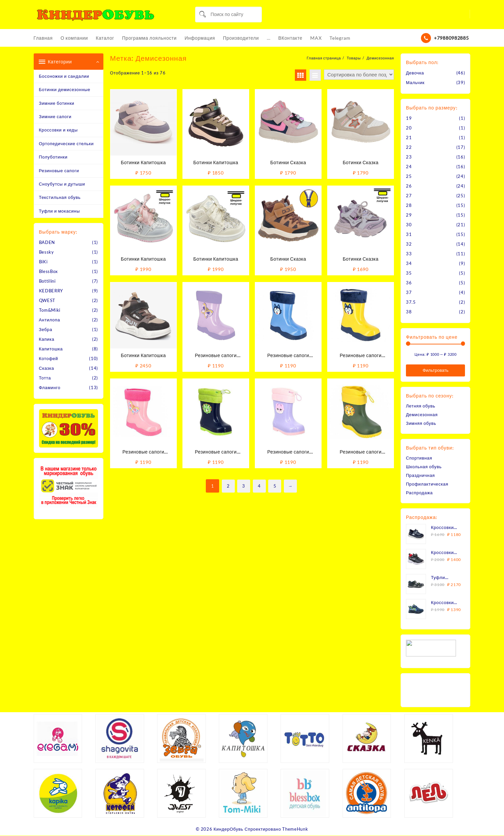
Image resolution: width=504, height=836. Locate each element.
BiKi (43, 262)
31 (409, 234)
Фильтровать (436, 370)
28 (409, 205)
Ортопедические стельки (66, 144)
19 (409, 118)
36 (409, 283)
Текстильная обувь (60, 198)
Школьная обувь (424, 467)
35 (409, 273)
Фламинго (50, 388)
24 (409, 167)
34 (409, 263)
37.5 (411, 302)
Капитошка (51, 349)
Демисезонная (422, 414)
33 (409, 254)
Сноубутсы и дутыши (62, 184)
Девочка (415, 73)
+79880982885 (451, 38)
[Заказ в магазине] (359, 75)
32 (409, 244)
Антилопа (50, 320)
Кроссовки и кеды (58, 130)
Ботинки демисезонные (65, 90)
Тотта (45, 378)
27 (409, 196)
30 (409, 225)
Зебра (46, 330)
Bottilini (47, 281)
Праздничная (420, 475)
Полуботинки (53, 157)
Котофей (49, 359)
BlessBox (49, 272)
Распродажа (419, 493)
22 (409, 147)
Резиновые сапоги (59, 171)
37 (409, 292)
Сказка (47, 368)
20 (409, 128)
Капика (47, 339)
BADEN (47, 243)
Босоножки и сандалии (64, 76)
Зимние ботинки (57, 103)
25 (409, 176)
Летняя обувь (421, 406)
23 (409, 157)
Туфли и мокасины (60, 211)
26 (409, 186)
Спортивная (419, 458)
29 (409, 215)
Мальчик (415, 82)
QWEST (47, 301)
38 (409, 312)
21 (409, 137)
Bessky (47, 252)
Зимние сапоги (55, 116)
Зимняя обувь (421, 423)
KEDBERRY (51, 291)
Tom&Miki (50, 310)
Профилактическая (427, 484)
